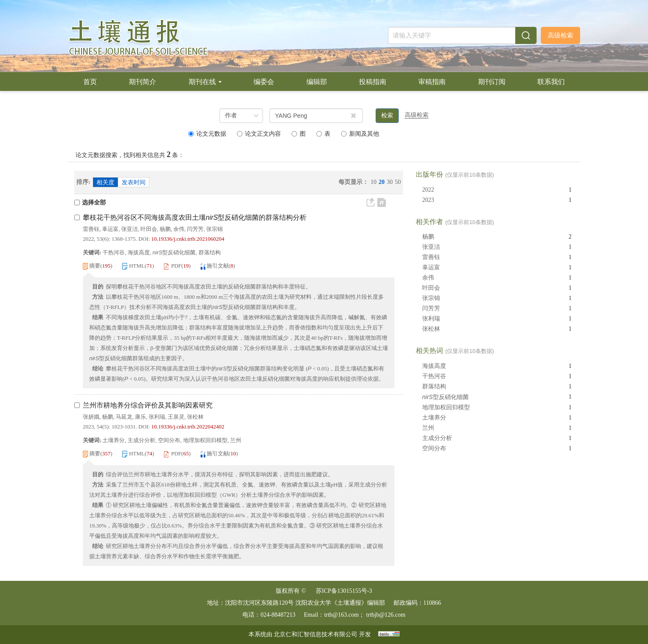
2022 (428, 190)
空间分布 (434, 448)
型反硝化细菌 (445, 397)
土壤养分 (434, 418)
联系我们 (551, 82)
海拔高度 (434, 366)
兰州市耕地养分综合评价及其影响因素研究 (148, 405)
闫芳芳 (195, 229)
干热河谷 (434, 376)
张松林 (195, 417)
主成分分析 (437, 438)
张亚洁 (130, 229)
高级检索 (560, 35)
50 (398, 182)
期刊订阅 (492, 82)
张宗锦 (215, 229)
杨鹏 (165, 229)
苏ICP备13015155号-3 (344, 591)
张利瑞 (157, 417)
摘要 (95, 266)
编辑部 (317, 82)
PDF (176, 266)
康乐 (140, 417)
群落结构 (434, 386)
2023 (428, 200)
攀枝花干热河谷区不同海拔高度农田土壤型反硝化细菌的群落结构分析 (195, 217)
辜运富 (110, 229)
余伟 (179, 229)
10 (374, 182)
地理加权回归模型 (446, 407)
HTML (137, 266)
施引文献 (218, 266)
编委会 (264, 82)
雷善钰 (91, 229)
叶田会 (149, 229)
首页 (90, 82)
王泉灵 (176, 417)
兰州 (428, 428)
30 (390, 182)
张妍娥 (91, 417)
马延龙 (124, 417)
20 (382, 182)
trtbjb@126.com (386, 615)
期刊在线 (205, 82)
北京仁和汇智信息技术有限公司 (315, 634)
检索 (387, 115)
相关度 (105, 182)
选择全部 (90, 203)
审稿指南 (432, 82)
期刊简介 (143, 82)
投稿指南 (373, 82)
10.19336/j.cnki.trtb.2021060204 (188, 239)
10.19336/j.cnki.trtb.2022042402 (188, 427)
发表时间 (134, 182)
